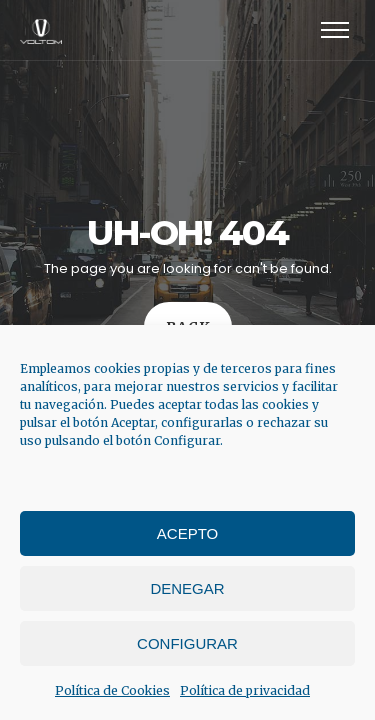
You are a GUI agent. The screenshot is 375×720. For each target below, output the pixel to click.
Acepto (187, 533)
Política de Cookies (112, 690)
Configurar (187, 643)
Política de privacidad (245, 690)
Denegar (187, 588)
